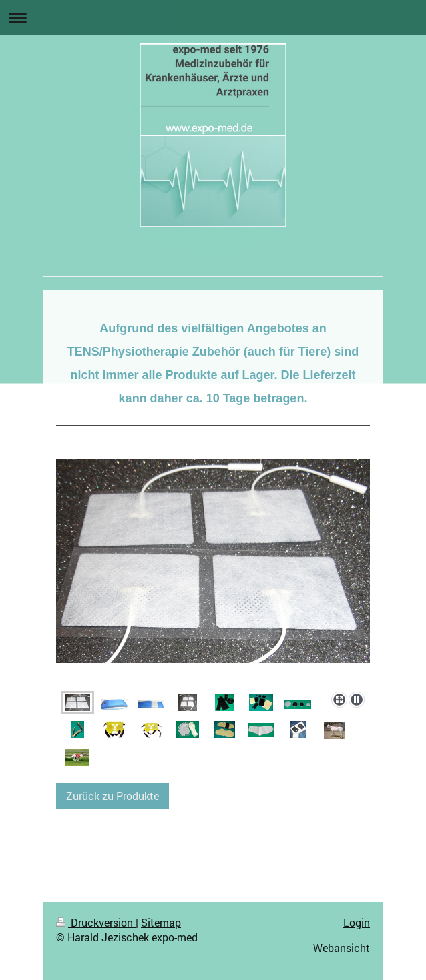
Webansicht (342, 948)
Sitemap (161, 922)
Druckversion (96, 922)
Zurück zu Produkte (113, 796)
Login (357, 922)
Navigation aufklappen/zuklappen (213, 18)
